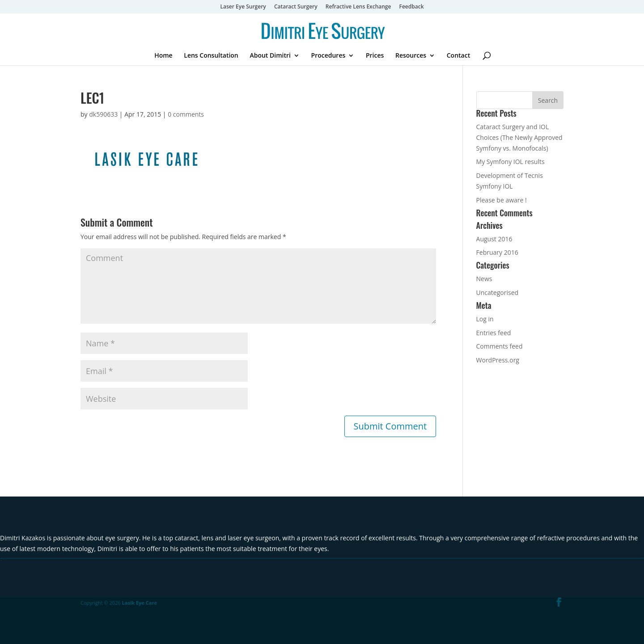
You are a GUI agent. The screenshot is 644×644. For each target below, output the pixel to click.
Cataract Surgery (296, 7)
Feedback (412, 7)
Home (163, 56)
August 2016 (494, 239)
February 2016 (497, 252)
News (484, 279)
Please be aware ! (502, 200)
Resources (411, 56)
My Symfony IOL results (511, 162)
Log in (485, 319)
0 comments (186, 114)
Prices (375, 56)
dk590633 (103, 114)
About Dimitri (270, 56)
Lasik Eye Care (140, 603)
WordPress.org (498, 360)
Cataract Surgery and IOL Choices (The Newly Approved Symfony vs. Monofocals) (519, 137)
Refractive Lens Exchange (358, 7)
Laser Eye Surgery (243, 7)
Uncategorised (498, 293)
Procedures (328, 56)
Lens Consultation (211, 56)
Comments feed (500, 346)
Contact (458, 56)
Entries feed (494, 333)
